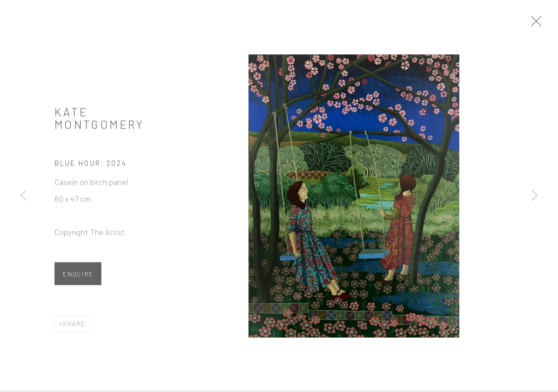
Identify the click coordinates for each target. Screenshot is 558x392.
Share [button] (74, 327)
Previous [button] (23, 196)
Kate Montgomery (99, 122)
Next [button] (535, 196)
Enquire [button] (78, 278)
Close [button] (544, 24)
